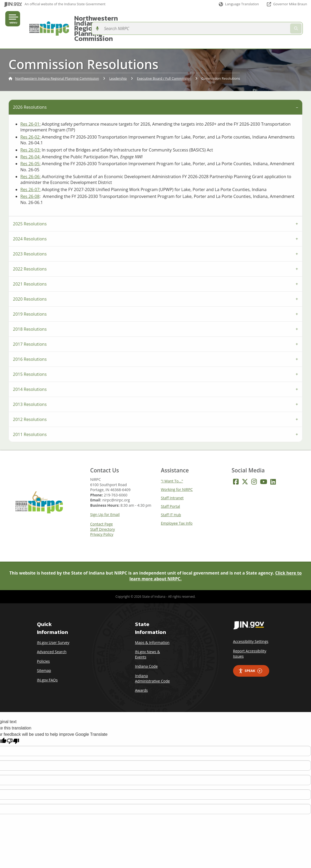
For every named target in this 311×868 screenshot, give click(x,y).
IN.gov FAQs (47, 661)
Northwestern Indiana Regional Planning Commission (149, 19)
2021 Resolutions (30, 265)
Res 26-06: (31, 158)
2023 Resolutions (30, 235)
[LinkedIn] (273, 463)
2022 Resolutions (30, 250)
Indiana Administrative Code (152, 660)
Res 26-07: (31, 171)
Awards (141, 672)
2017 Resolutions (30, 325)
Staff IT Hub (171, 496)
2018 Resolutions (30, 310)
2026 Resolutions (30, 88)
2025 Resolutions (30, 205)
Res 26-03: (31, 131)
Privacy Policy (102, 516)
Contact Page (101, 505)
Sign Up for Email (105, 496)
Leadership (118, 60)
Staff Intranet (172, 479)
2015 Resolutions (30, 355)
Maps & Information (152, 624)
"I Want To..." (172, 462)
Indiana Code (146, 648)
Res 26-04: (31, 138)
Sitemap (44, 652)
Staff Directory (103, 511)
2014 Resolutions (30, 371)
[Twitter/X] (245, 463)
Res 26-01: (31, 105)
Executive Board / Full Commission (164, 60)
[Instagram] (254, 463)
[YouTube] (264, 463)
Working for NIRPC (177, 471)
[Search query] (273, 19)
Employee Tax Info (177, 504)
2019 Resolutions (30, 295)
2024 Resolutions (30, 220)
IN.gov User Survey (53, 624)
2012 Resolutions (30, 401)
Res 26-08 (30, 178)
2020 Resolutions (30, 280)
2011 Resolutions (30, 416)
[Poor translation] (13, 722)
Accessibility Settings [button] (251, 623)
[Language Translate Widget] (239, 4)
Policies (43, 642)
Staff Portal (170, 488)
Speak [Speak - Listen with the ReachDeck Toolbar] (250, 652)
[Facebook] (236, 463)
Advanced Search (52, 633)
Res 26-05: (31, 145)
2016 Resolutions (30, 340)
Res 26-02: (31, 118)
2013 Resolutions (30, 386)
